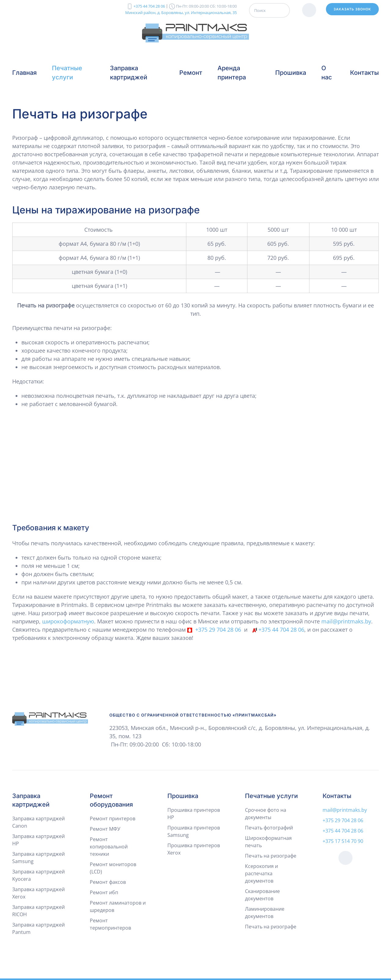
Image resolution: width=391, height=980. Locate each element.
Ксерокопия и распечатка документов (261, 873)
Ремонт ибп (104, 892)
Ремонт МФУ (105, 829)
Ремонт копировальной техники (109, 847)
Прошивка (183, 796)
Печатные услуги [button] (67, 73)
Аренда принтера (232, 73)
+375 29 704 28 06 (218, 630)
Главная (24, 73)
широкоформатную (68, 621)
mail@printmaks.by (346, 621)
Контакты (364, 73)
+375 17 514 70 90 (343, 841)
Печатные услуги (271, 796)
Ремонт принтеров (113, 818)
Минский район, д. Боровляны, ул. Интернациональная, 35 (181, 12)
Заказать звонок (352, 9)
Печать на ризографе (271, 856)
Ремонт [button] (191, 73)
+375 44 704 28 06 (149, 6)
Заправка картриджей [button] (129, 73)
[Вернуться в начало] (195, 33)
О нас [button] (327, 73)
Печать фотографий (269, 828)
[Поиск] (269, 10)
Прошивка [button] (291, 73)
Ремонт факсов (108, 882)
